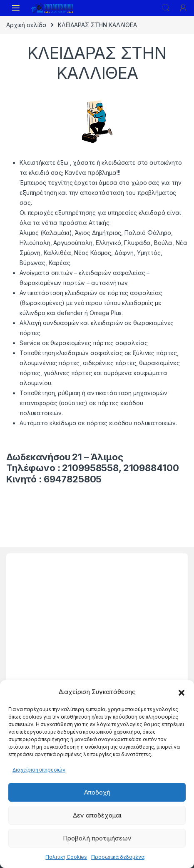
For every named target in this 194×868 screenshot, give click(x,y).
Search (166, 8)
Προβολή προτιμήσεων (97, 838)
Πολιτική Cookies (66, 857)
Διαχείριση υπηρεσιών (39, 770)
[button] (182, 692)
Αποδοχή (97, 792)
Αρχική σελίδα (26, 25)
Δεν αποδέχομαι (97, 815)
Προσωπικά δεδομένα (118, 857)
